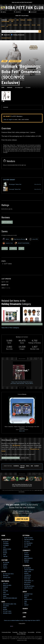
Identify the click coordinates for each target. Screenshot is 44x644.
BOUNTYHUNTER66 (22, 243)
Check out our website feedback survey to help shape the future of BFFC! (22, 620)
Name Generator (28, 558)
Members (26, 557)
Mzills (6, 239)
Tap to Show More (22, 324)
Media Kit (27, 596)
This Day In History (29, 540)
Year (20, 25)
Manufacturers (7, 549)
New (18, 20)
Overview (4, 20)
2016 (3, 87)
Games (5, 596)
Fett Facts (27, 541)
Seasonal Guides (7, 613)
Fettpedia (26, 536)
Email (28, 466)
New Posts (6, 576)
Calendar (26, 566)
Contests (27, 555)
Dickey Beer (27, 579)
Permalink (7, 288)
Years (4, 555)
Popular (23, 20)
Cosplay (5, 568)
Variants (5, 564)
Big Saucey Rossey (19, 239)
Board (4, 572)
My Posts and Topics (8, 574)
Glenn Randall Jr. (29, 581)
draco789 (33, 239)
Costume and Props (29, 586)
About (25, 592)
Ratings (5, 551)
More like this (38, 184)
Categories (6, 544)
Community (26, 551)
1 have (5, 248)
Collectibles (6, 540)
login (10, 119)
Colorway (15, 25)
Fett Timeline (28, 545)
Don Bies (26, 573)
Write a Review (7, 222)
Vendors (29, 20)
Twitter (22, 466)
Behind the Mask (28, 538)
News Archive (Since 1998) (10, 604)
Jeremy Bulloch (28, 588)
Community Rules (6, 632)
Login (25, 613)
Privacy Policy (23, 632)
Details (5, 566)
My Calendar (27, 568)
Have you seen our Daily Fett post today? (22, 2)
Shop (25, 603)
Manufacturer (27, 25)
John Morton (28, 575)
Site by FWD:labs (21, 634)
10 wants (13, 248)
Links (26, 601)
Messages (27, 560)
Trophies (26, 562)
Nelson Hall (27, 584)
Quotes (26, 547)
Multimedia (5, 581)
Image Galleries (7, 585)
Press (26, 598)
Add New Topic (25, 458)
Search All (7, 35)
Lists (4, 547)
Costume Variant (9, 180)
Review (3, 26)
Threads (22, 467)
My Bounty (12, 20)
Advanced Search (6, 38)
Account (33, 12)
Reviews (5, 553)
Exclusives (6, 606)
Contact (26, 605)
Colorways (6, 546)
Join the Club (22, 519)
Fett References (28, 543)
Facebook (16, 466)
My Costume (6, 562)
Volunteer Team (28, 594)
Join (5, 119)
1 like (21, 248)
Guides (5, 608)
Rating (39, 25)
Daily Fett (6, 584)
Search (17, 12)
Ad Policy (38, 632)
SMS (32, 466)
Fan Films (5, 591)
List (7, 26)
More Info (22, 431)
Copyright (15, 632)
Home (3, 536)
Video (4, 593)
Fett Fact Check (7, 611)
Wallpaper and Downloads (10, 598)
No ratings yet (19, 87)
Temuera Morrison (29, 570)
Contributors (5, 21)
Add (12, 21)
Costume (5, 560)
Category (9, 25)
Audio (4, 589)
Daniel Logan (28, 572)
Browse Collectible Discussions (11, 458)
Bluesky (37, 466)
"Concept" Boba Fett (12, 189)
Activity (26, 553)
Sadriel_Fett (8, 243)
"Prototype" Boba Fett (12, 184)
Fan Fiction (6, 594)
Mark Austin (27, 577)
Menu (3, 12)
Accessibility (31, 632)
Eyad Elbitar (27, 583)
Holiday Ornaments (19, 35)
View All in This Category (10, 328)
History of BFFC (28, 600)
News (3, 602)
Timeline (34, 25)
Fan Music (6, 587)
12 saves (28, 87)
